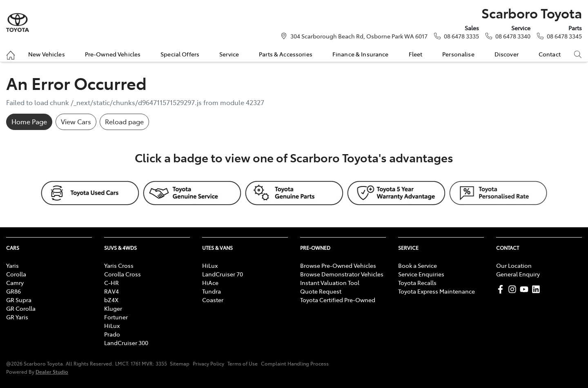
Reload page (124, 121)
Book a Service (418, 265)
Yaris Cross (119, 265)
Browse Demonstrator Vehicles (342, 274)
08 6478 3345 (564, 36)
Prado (112, 334)
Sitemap (180, 363)
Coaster (213, 300)
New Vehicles (47, 54)
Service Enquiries (421, 274)
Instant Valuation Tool (330, 283)
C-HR (111, 283)
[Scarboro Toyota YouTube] (526, 289)
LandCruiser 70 (223, 274)
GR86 (13, 291)
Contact (550, 54)
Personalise (458, 54)
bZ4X (111, 300)
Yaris (12, 265)
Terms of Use (243, 363)
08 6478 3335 (461, 36)
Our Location (514, 265)
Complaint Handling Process (295, 363)
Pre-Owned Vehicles (113, 54)
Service (229, 54)
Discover (507, 54)
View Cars (76, 121)
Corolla (16, 274)
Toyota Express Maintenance (437, 291)
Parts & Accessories (286, 54)
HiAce (210, 283)
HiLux (112, 325)
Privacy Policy (208, 363)
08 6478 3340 (513, 36)
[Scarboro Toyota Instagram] (514, 289)
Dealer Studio (52, 371)
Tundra (212, 291)
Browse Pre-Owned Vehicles (338, 265)
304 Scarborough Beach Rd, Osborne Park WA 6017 (359, 36)
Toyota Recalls (417, 283)
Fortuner (116, 317)
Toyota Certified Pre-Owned (338, 300)
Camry (15, 283)
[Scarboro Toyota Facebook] (502, 289)
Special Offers (180, 54)
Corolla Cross (122, 274)
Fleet (416, 54)
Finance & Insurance (361, 54)
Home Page (29, 121)
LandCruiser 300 (126, 343)
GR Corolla (21, 308)
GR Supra (19, 300)
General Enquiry (518, 274)
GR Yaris (17, 317)
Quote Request (321, 291)
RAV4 (111, 291)
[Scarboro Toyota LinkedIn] (538, 289)
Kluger (113, 308)
